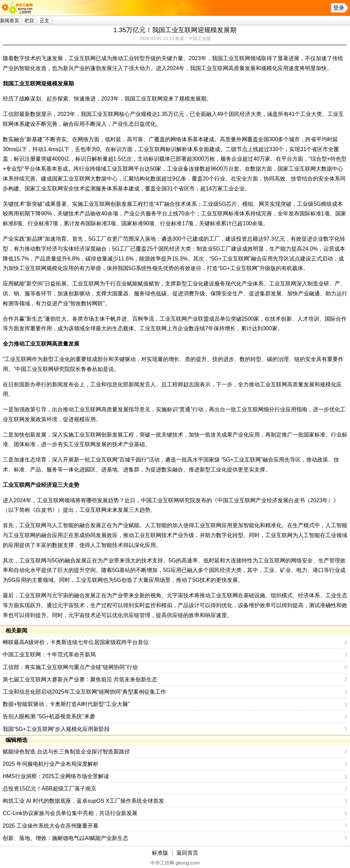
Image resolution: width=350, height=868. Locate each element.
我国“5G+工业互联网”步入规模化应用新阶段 (56, 729)
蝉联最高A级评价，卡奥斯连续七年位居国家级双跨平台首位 (76, 642)
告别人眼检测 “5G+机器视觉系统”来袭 (49, 716)
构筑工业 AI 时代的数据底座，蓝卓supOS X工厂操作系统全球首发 (83, 801)
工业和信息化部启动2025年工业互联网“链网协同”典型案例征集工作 (84, 692)
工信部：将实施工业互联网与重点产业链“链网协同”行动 (70, 667)
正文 (44, 21)
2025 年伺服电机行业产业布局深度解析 (51, 764)
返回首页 (187, 853)
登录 (339, 8)
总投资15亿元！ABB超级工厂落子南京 (50, 789)
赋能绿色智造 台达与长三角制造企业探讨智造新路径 (66, 752)
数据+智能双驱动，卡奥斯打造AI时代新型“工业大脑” (66, 704)
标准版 (160, 853)
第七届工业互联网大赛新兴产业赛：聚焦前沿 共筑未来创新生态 (80, 679)
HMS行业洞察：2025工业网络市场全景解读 (56, 776)
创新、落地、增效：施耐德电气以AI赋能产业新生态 (65, 838)
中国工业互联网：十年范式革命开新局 (49, 655)
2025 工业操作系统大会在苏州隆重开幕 (51, 826)
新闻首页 (10, 21)
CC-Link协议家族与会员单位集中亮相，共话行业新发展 (70, 813)
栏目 (29, 21)
